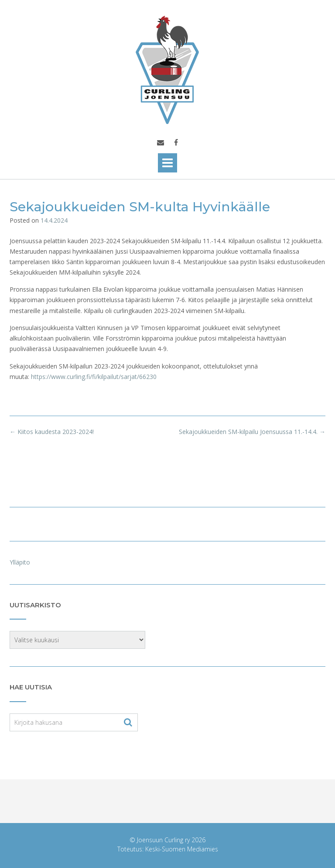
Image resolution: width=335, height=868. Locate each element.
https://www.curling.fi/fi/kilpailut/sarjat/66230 (94, 377)
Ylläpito (20, 562)
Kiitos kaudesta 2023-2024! (52, 432)
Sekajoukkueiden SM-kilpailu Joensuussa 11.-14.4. (252, 432)
